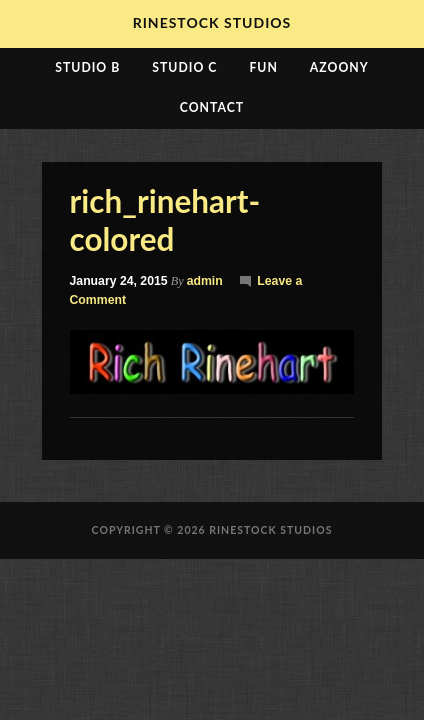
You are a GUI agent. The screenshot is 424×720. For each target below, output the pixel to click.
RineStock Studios (212, 22)
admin (205, 281)
